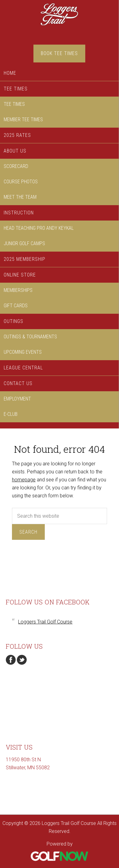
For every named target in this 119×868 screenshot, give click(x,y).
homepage (24, 480)
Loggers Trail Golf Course (59, 22)
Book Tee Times (59, 53)
